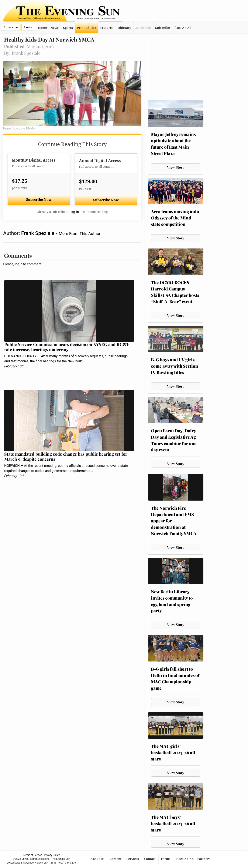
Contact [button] (150, 859)
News (55, 28)
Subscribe (11, 27)
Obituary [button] (124, 28)
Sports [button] (68, 28)
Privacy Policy (52, 855)
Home (42, 28)
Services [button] (133, 859)
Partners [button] (204, 859)
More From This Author (80, 234)
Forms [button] (166, 859)
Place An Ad (182, 28)
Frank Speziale (39, 233)
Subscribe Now (39, 200)
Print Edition (87, 28)
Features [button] (107, 28)
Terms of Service (32, 855)
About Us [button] (98, 859)
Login (28, 27)
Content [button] (116, 859)
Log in (74, 212)
